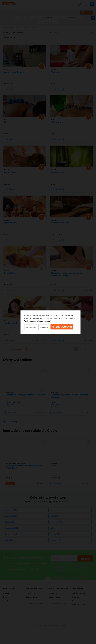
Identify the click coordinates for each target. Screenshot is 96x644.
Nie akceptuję (31, 327)
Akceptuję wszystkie (62, 327)
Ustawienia (44, 327)
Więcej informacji (44, 321)
